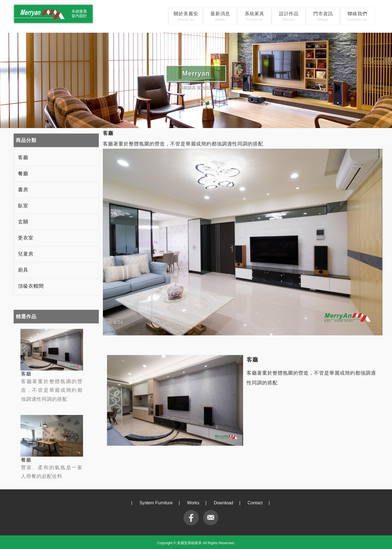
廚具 (23, 270)
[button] (378, 242)
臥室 (23, 206)
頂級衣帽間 (31, 286)
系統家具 (255, 16)
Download (223, 503)
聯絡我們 (357, 16)
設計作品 (289, 16)
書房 (23, 190)
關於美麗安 (186, 16)
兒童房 (26, 254)
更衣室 (26, 238)
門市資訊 (323, 16)
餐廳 (23, 174)
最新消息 (220, 16)
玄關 (23, 222)
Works (193, 503)
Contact (255, 503)
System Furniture (156, 503)
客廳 (23, 157)
